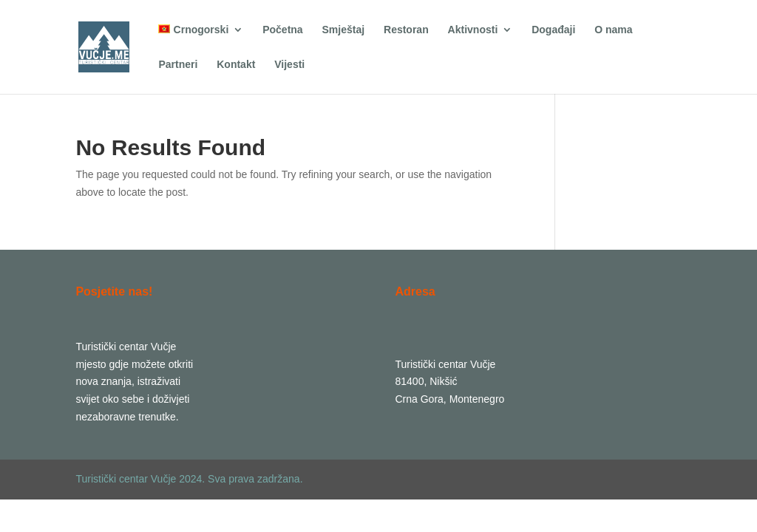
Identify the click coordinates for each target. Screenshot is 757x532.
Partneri (178, 65)
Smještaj (344, 30)
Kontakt (236, 65)
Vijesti (289, 65)
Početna (282, 30)
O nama (613, 30)
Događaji (553, 30)
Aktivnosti (473, 30)
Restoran (406, 30)
